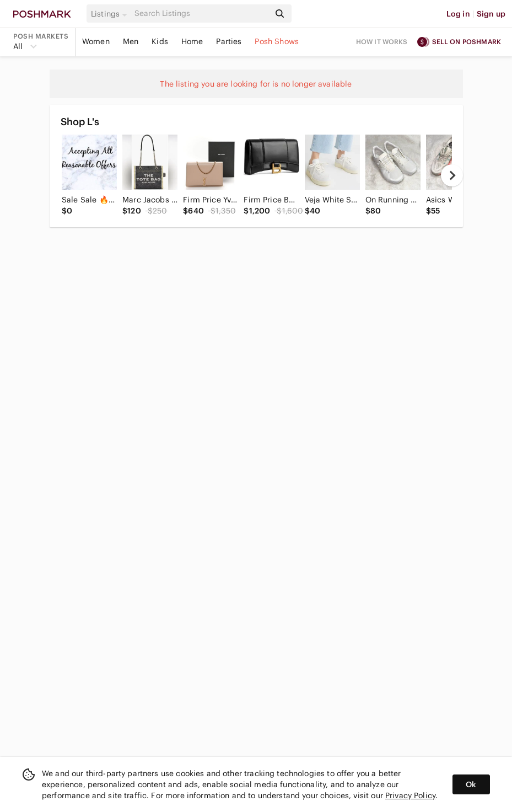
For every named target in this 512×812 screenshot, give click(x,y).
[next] (452, 175)
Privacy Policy (410, 795)
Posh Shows (277, 41)
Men (131, 41)
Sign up (491, 14)
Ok (471, 784)
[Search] (201, 14)
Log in (458, 14)
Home (192, 41)
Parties (229, 41)
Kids (160, 41)
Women (96, 41)
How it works (382, 42)
